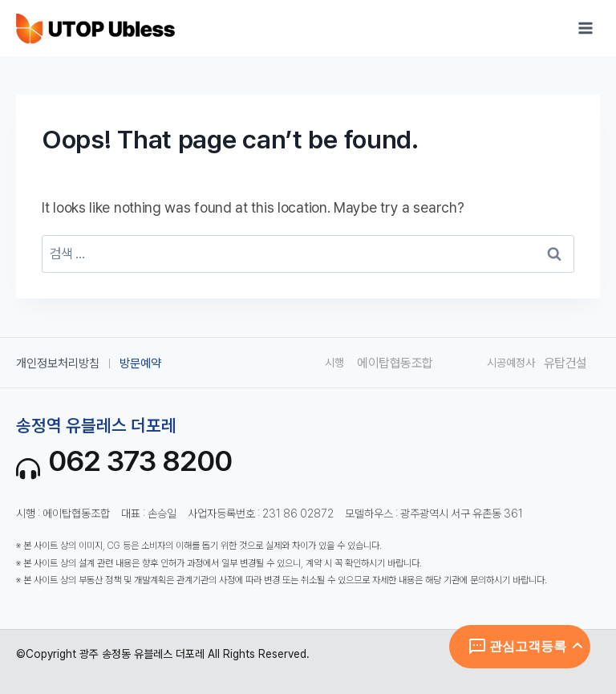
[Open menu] (585, 28)
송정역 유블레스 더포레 (96, 425)
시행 (334, 363)
